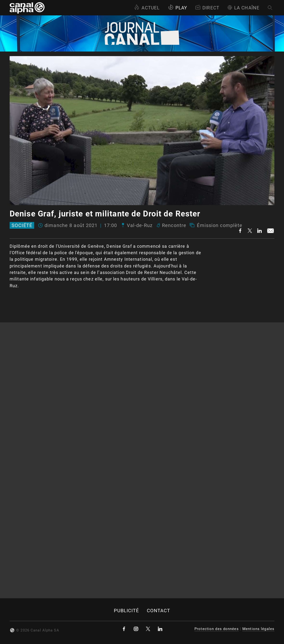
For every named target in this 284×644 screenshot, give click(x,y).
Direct (207, 8)
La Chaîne (243, 8)
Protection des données (217, 629)
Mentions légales (258, 629)
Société (22, 225)
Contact (159, 611)
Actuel (147, 8)
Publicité (126, 611)
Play (177, 8)
